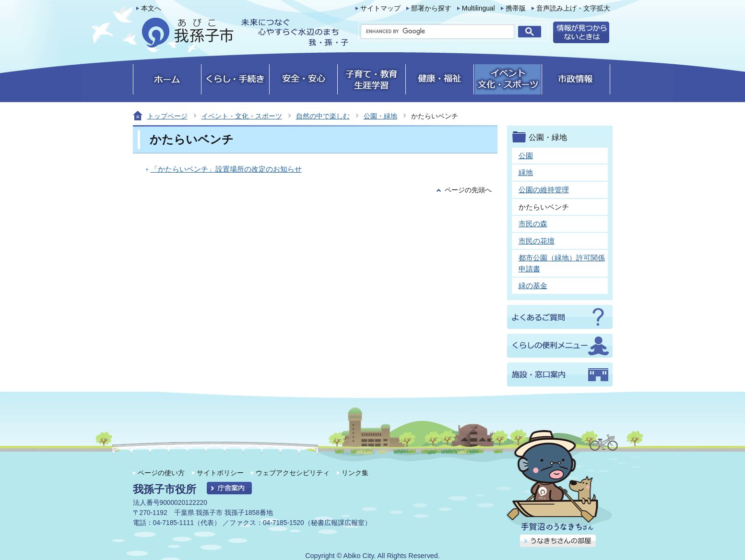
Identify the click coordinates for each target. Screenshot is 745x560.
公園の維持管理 (544, 190)
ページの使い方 (161, 473)
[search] (438, 32)
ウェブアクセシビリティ (293, 473)
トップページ (167, 116)
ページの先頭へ (468, 190)
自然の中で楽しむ (323, 116)
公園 (526, 156)
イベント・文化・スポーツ (242, 116)
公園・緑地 (380, 116)
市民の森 (533, 224)
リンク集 (355, 473)
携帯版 (516, 8)
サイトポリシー (220, 473)
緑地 (526, 172)
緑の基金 (533, 286)
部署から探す (431, 8)
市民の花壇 (537, 241)
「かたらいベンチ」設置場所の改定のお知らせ (226, 169)
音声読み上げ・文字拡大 (573, 8)
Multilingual (479, 8)
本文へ (151, 8)
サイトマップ (380, 8)
